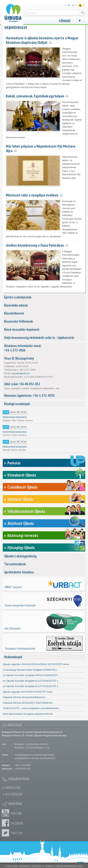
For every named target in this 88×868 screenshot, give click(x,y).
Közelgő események (17, 404)
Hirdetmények (13, 657)
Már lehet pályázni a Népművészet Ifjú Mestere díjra (41, 148)
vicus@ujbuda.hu (21, 373)
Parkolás (14, 463)
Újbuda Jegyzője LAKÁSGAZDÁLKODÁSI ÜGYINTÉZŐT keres (36, 664)
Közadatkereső (14, 313)
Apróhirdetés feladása (19, 572)
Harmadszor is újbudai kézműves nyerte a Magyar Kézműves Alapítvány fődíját (42, 40)
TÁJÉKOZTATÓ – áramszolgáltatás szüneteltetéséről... (31, 708)
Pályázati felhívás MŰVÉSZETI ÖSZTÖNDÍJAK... (29, 703)
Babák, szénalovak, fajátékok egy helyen (35, 96)
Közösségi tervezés (23, 535)
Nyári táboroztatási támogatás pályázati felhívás (28, 714)
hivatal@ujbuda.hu (24, 755)
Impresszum (13, 788)
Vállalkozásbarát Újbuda (26, 511)
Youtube (6, 813)
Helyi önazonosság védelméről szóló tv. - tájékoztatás (39, 338)
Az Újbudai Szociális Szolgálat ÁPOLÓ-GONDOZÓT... (31, 675)
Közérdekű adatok (16, 305)
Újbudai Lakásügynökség (20, 556)
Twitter (6, 833)
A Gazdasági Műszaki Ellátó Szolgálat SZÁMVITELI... (31, 670)
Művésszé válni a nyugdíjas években (32, 195)
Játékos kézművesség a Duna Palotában (35, 245)
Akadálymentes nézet (80, 5)
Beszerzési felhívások (19, 321)
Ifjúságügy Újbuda (21, 547)
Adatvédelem (14, 794)
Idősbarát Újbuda (20, 499)
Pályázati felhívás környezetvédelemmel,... (25, 697)
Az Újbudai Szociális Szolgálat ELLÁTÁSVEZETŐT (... (31, 681)
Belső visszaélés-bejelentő (22, 329)
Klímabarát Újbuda (22, 475)
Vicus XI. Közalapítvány (19, 358)
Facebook (6, 823)
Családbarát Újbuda (22, 487)
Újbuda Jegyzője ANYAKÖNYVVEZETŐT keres (28, 692)
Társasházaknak (15, 564)
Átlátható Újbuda (21, 523)
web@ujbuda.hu (23, 758)
